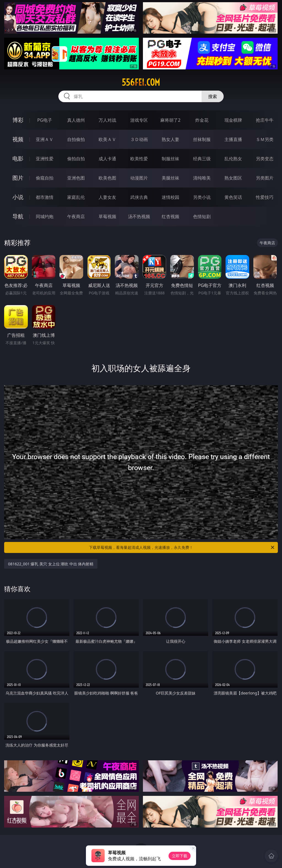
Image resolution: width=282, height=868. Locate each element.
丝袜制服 (202, 139)
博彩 (18, 120)
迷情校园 (170, 197)
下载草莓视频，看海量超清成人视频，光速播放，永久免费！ (182, 547)
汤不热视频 (139, 216)
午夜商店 (76, 216)
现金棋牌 (233, 120)
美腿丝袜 (170, 178)
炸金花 (202, 120)
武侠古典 (139, 197)
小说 (18, 197)
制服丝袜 (170, 159)
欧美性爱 (139, 159)
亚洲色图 (76, 178)
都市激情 (45, 197)
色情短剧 (202, 216)
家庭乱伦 (76, 197)
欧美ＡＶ (107, 139)
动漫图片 (139, 178)
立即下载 (180, 856)
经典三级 (202, 159)
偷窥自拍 (45, 178)
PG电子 (44, 120)
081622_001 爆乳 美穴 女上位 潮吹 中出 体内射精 (51, 564)
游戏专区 (139, 120)
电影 (18, 158)
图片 (18, 178)
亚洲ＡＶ (45, 139)
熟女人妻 (170, 139)
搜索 (213, 96)
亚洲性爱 (45, 159)
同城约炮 (45, 216)
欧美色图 (107, 178)
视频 (18, 139)
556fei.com (141, 82)
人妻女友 (107, 197)
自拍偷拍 (76, 139)
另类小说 (202, 197)
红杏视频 (170, 216)
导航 (18, 216)
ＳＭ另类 (265, 139)
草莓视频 (107, 216)
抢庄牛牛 (265, 120)
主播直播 (233, 139)
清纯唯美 (202, 178)
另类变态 (265, 159)
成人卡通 (107, 159)
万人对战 (107, 120)
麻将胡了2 (170, 120)
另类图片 (265, 178)
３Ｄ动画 (139, 139)
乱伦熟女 (233, 159)
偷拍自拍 (76, 159)
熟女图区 (233, 178)
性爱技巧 (265, 197)
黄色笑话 (233, 197)
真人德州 (76, 120)
